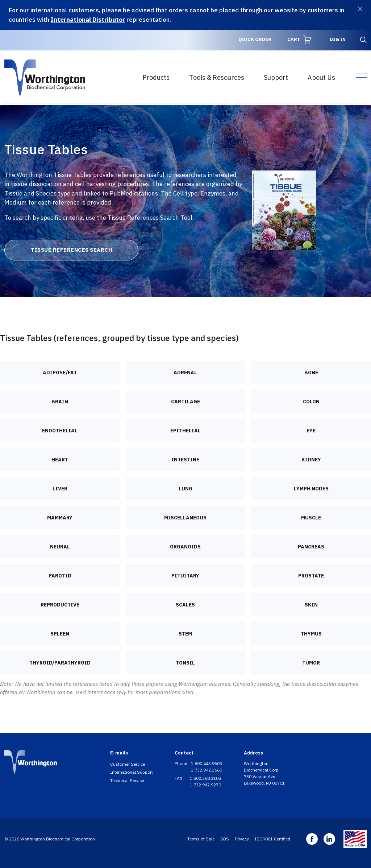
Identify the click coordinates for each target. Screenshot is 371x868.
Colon (311, 402)
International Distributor (88, 20)
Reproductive (60, 605)
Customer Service (128, 764)
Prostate (311, 576)
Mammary (60, 518)
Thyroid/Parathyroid (60, 663)
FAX (179, 778)
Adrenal (185, 373)
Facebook (312, 839)
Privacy (242, 839)
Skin (311, 605)
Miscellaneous (185, 518)
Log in (338, 39)
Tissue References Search (71, 250)
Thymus (311, 634)
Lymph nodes (311, 489)
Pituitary (185, 576)
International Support (132, 772)
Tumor (311, 663)
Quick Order (255, 39)
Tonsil (185, 663)
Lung (185, 489)
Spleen (60, 634)
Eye (311, 431)
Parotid (60, 576)
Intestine (185, 460)
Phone (181, 763)
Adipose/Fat (60, 373)
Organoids (185, 547)
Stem (185, 634)
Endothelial (60, 431)
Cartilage (185, 402)
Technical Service (127, 780)
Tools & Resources (217, 77)
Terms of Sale (201, 839)
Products (156, 77)
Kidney (311, 460)
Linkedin (329, 839)
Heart (60, 460)
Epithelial (185, 431)
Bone (311, 373)
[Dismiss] (360, 9)
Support (276, 77)
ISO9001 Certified (272, 839)
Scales (185, 605)
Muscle (311, 518)
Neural (60, 547)
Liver (60, 489)
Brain (60, 402)
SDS (225, 839)
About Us (321, 77)
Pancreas (311, 547)
